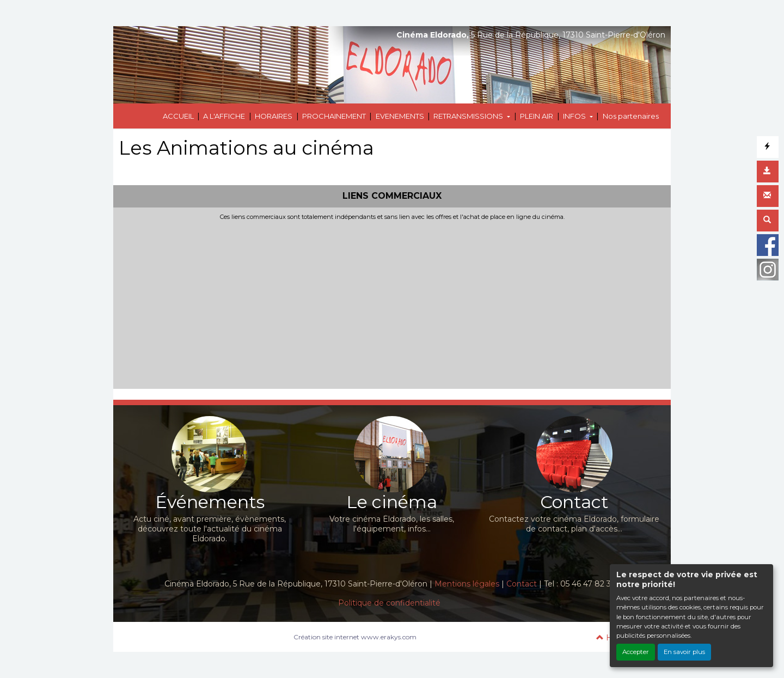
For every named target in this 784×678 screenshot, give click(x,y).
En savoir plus (684, 652)
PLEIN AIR (537, 116)
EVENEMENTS (400, 116)
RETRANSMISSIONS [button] (469, 116)
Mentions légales (467, 584)
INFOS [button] (575, 116)
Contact (522, 584)
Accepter (636, 652)
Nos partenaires (631, 116)
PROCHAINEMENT (334, 116)
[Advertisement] (392, 302)
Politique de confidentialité (389, 603)
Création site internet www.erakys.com (355, 637)
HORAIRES (274, 116)
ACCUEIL (178, 116)
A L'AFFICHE (224, 116)
